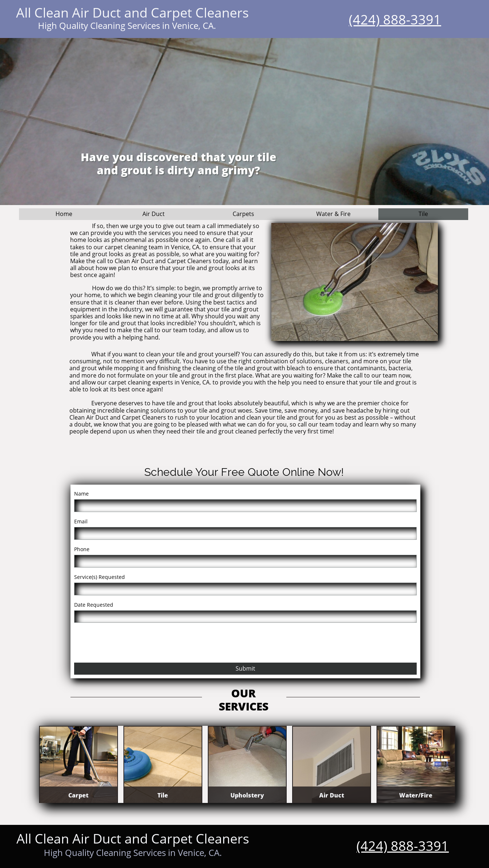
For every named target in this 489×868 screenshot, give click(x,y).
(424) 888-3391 (395, 20)
